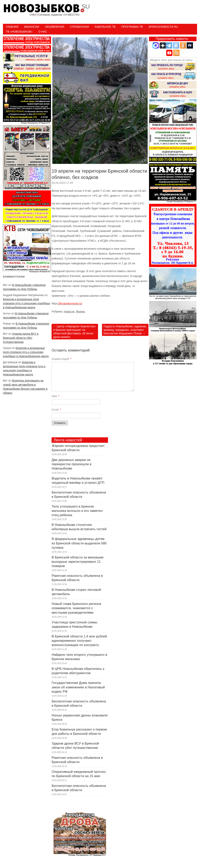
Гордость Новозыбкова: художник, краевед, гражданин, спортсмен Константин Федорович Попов (125, 330)
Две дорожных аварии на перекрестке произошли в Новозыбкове (71, 464)
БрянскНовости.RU (163, 27)
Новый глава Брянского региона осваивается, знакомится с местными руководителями (76, 608)
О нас (43, 32)
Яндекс (81, 312)
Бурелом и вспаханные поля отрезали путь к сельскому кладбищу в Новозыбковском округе (27, 303)
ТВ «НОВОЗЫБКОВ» (19, 32)
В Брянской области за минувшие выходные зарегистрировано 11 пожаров (78, 562)
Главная (12, 27)
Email (56, 410)
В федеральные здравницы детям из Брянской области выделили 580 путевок (79, 543)
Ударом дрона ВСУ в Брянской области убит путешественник (21, 338)
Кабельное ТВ (105, 27)
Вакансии (32, 27)
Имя (55, 396)
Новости (69, 312)
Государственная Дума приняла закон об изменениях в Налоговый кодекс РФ (78, 687)
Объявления (54, 27)
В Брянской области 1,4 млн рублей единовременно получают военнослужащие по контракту (79, 641)
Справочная (79, 27)
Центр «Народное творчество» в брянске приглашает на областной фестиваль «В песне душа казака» (74, 332)
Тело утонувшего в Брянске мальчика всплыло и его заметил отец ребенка (77, 511)
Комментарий (61, 359)
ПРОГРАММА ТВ (132, 27)
